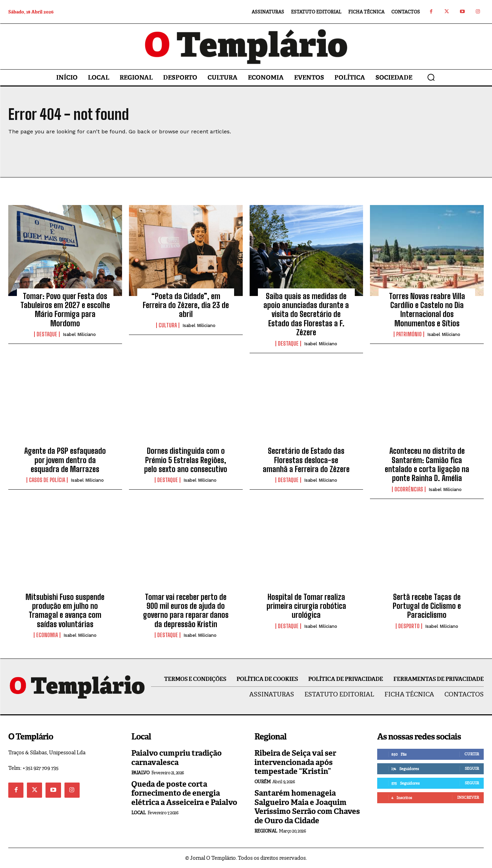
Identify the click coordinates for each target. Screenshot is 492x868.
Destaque (47, 334)
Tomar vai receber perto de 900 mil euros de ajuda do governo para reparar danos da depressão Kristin (186, 611)
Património (409, 334)
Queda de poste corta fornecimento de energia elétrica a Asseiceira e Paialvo (184, 793)
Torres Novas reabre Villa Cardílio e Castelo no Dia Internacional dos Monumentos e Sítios (427, 310)
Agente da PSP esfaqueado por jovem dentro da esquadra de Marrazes (65, 460)
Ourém (263, 782)
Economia (47, 635)
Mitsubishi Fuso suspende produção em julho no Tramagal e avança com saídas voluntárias (65, 611)
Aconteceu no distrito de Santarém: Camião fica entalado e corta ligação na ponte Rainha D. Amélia (427, 464)
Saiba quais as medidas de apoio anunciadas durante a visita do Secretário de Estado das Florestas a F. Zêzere (306, 314)
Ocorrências (409, 489)
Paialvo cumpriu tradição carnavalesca (177, 758)
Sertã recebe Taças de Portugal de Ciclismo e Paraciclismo (427, 606)
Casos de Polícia (47, 480)
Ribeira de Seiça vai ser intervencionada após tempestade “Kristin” (295, 762)
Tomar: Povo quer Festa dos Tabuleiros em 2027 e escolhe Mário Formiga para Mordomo (65, 310)
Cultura (168, 325)
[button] (431, 77)
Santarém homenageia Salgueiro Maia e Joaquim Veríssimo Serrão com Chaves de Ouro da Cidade (307, 807)
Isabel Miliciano (79, 334)
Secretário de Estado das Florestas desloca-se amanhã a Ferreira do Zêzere (306, 460)
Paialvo (140, 773)
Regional (266, 831)
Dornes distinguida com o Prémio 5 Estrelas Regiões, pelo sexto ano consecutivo (186, 460)
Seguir (472, 768)
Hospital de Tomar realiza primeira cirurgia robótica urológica (306, 606)
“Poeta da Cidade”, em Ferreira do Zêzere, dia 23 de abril (186, 305)
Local (139, 813)
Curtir (472, 754)
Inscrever (468, 797)
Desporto (409, 626)
